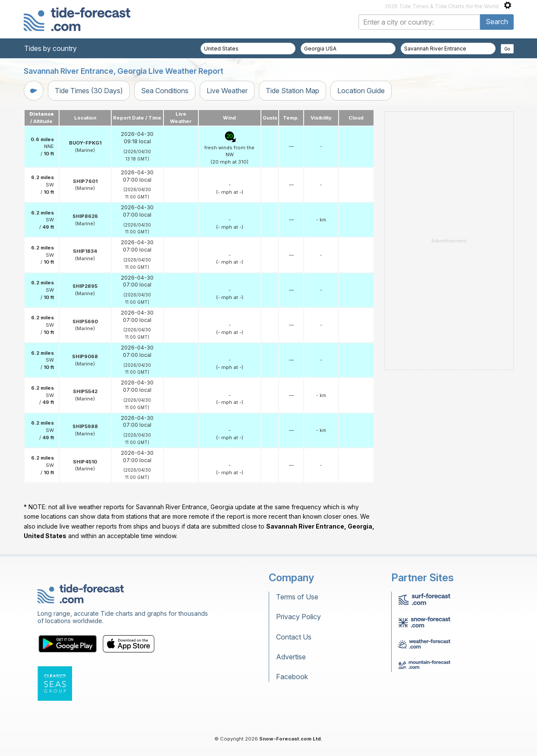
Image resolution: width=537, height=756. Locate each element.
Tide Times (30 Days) (89, 91)
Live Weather (227, 91)
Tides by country (50, 48)
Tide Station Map (292, 91)
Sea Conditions (165, 91)
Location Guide (361, 91)
